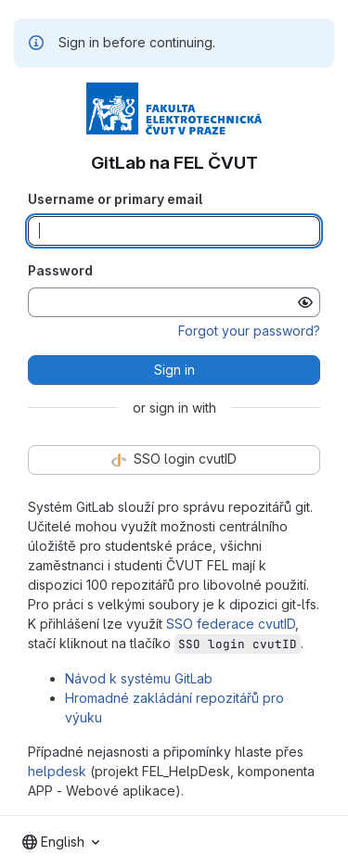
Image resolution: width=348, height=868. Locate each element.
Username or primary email (115, 199)
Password (60, 270)
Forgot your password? (249, 331)
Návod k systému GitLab (139, 678)
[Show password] (305, 302)
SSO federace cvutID (231, 624)
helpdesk (57, 771)
